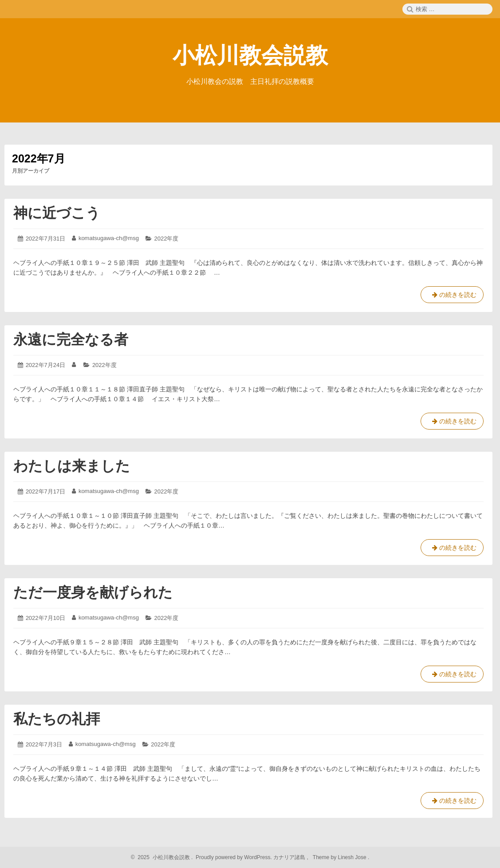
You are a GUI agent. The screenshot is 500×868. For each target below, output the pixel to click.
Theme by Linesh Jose (341, 857)
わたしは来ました (72, 466)
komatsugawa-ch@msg (109, 238)
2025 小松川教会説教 (163, 857)
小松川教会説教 (250, 55)
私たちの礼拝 (57, 719)
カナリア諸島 (290, 857)
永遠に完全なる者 (71, 339)
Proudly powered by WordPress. (234, 857)
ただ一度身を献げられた (93, 592)
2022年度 (167, 239)
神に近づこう (57, 213)
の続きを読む (452, 296)
